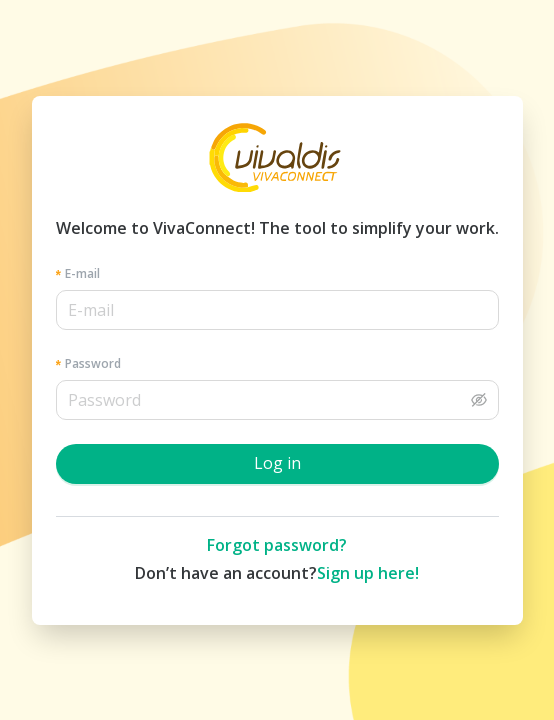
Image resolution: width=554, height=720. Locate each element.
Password (93, 363)
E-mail (82, 273)
